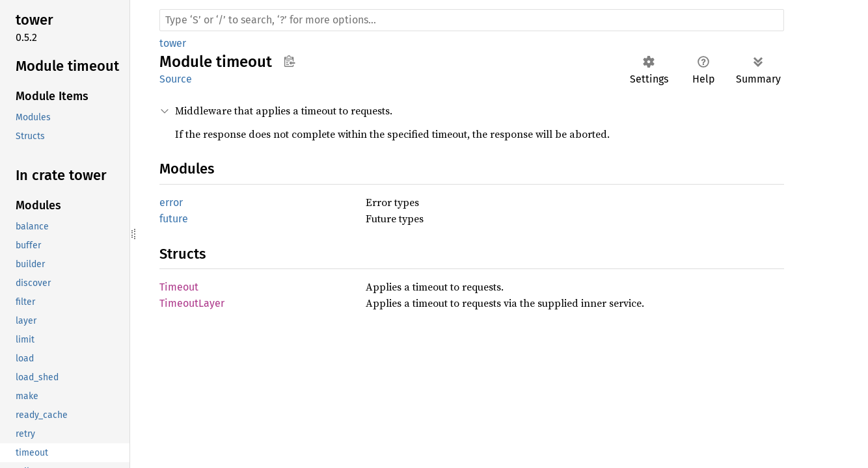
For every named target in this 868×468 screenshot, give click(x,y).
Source (176, 79)
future (174, 219)
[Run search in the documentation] (472, 20)
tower (173, 43)
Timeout (179, 287)
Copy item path (289, 61)
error (171, 202)
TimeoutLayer (192, 303)
